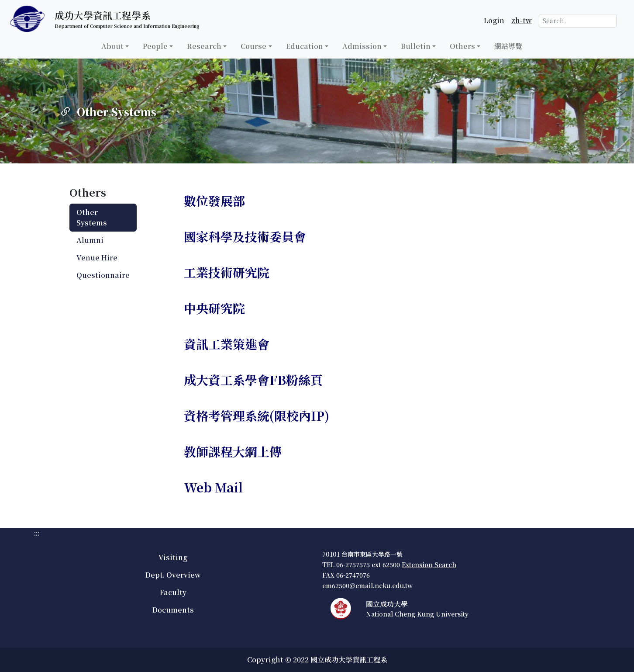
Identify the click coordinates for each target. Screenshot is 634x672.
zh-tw (522, 20)
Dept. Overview (173, 575)
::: (3, 64)
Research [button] (204, 46)
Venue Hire (97, 258)
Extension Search (429, 565)
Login (494, 20)
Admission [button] (362, 46)
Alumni (90, 240)
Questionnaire (103, 275)
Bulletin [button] (416, 46)
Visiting (173, 557)
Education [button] (305, 46)
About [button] (112, 46)
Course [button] (253, 46)
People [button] (155, 46)
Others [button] (462, 46)
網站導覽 (508, 46)
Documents (173, 610)
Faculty (173, 592)
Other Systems (92, 217)
